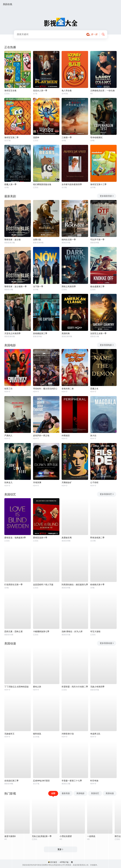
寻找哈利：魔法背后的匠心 (45, 389)
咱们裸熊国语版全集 (42, 184)
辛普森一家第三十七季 (72, 781)
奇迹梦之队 (95, 734)
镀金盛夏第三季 (97, 286)
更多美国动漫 (107, 643)
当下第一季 (38, 286)
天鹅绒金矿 (67, 482)
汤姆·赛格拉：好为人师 (72, 631)
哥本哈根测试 (96, 137)
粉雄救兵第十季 (97, 585)
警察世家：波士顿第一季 (16, 286)
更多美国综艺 (107, 494)
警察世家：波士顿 (12, 240)
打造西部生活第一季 (13, 585)
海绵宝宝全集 (10, 91)
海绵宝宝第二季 (11, 137)
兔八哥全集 (67, 91)
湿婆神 (36, 137)
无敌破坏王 (9, 734)
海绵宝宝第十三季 (98, 184)
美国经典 (66, 333)
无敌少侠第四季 (97, 687)
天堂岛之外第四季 (12, 333)
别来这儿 (8, 482)
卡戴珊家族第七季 (41, 631)
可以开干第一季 (97, 240)
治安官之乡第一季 (98, 333)
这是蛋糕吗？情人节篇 (43, 585)
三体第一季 (67, 137)
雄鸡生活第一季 (69, 240)
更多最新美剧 (107, 196)
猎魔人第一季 (10, 184)
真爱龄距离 (67, 538)
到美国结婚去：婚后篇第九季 (75, 585)
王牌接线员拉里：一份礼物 (102, 91)
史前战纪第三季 (11, 781)
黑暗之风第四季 (69, 286)
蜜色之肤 (37, 687)
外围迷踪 (66, 436)
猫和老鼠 (37, 734)
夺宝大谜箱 (95, 631)
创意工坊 (8, 389)
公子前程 (94, 482)
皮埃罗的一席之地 (41, 436)
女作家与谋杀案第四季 (72, 184)
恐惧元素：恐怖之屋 (13, 631)
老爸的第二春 (68, 389)
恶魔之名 (94, 389)
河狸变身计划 (68, 734)
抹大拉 (93, 436)
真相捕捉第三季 (40, 333)
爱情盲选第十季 (40, 538)
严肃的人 (8, 436)
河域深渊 (37, 482)
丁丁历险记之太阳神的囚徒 (17, 687)
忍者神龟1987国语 (41, 781)
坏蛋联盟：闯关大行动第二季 (75, 687)
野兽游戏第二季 (97, 538)
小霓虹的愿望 (66, 836)
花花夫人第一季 (40, 91)
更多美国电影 (107, 345)
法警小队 (37, 240)
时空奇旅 (94, 781)
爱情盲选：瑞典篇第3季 (15, 538)
